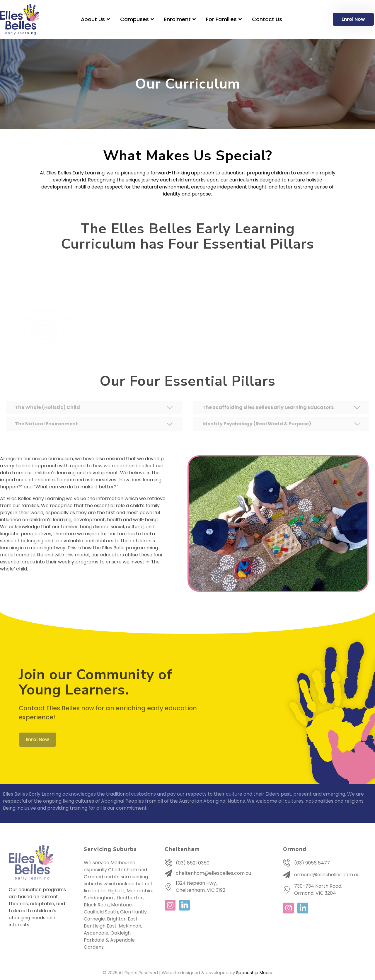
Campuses (138, 19)
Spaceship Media (254, 973)
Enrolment (181, 19)
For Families (225, 19)
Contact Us (267, 19)
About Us (96, 19)
